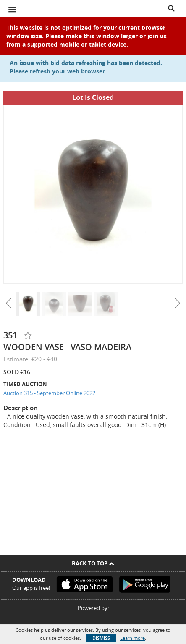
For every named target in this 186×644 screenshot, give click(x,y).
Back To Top (93, 563)
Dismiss (101, 638)
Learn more (132, 638)
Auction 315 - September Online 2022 (49, 393)
